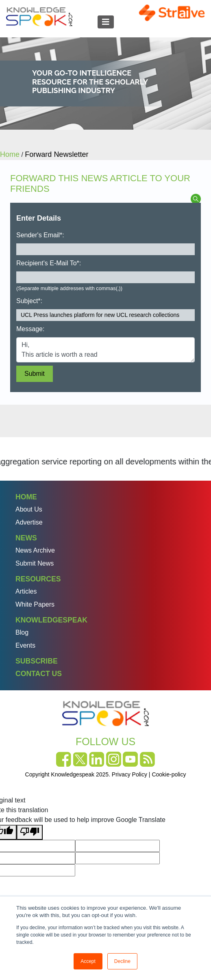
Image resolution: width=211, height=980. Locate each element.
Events (25, 645)
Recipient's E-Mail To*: (49, 263)
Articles (26, 591)
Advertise (29, 522)
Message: (30, 329)
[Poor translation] (30, 832)
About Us (29, 509)
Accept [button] (88, 961)
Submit (35, 374)
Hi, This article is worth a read (105, 350)
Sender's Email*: (40, 235)
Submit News (35, 563)
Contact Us (39, 674)
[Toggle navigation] (106, 22)
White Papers (35, 604)
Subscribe (37, 661)
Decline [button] (122, 961)
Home (26, 497)
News (26, 538)
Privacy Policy (129, 774)
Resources (38, 579)
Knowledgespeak (51, 620)
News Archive (35, 550)
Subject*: (29, 301)
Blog (22, 632)
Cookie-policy (169, 774)
